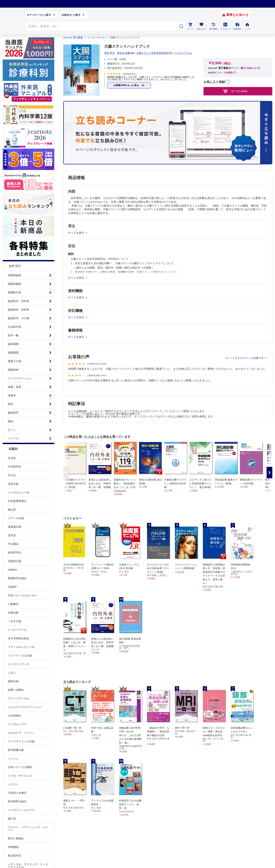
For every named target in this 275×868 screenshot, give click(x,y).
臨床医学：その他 (19, 318)
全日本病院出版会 (19, 638)
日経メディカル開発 (20, 767)
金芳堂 (12, 535)
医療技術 (13, 370)
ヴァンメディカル (19, 698)
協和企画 (13, 681)
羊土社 (12, 475)
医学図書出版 (16, 750)
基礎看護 (13, 353)
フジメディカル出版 (20, 655)
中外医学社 (15, 467)
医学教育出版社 (17, 801)
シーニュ (13, 758)
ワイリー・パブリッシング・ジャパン (28, 829)
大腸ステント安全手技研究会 (152, 53)
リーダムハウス (17, 724)
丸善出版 (13, 613)
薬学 (11, 404)
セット (12, 430)
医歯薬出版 (15, 527)
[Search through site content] (101, 26)
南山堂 (12, 510)
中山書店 (13, 544)
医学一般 (13, 335)
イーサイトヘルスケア (21, 810)
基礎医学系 (15, 292)
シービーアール (17, 630)
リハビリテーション (20, 378)
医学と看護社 (16, 838)
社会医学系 (15, 327)
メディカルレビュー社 (21, 647)
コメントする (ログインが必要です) (245, 358)
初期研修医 (15, 275)
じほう (12, 673)
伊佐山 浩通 (124, 53)
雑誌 (11, 421)
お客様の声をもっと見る (126, 85)
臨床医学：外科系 (19, 310)
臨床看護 (13, 344)
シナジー (13, 784)
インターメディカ (19, 664)
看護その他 (15, 361)
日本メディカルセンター (23, 595)
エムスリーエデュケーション (25, 707)
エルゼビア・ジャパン (21, 733)
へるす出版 (15, 621)
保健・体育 (15, 387)
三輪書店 (13, 604)
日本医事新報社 (17, 501)
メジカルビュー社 (19, 492)
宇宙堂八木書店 (17, 793)
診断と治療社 (16, 690)
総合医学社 (15, 552)
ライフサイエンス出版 (21, 741)
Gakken (12, 570)
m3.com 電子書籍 (73, 37)
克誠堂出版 (15, 561)
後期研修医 (15, 284)
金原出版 (13, 484)
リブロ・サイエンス (20, 776)
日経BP (12, 587)
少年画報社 (15, 716)
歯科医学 (13, 413)
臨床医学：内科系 (19, 301)
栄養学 (12, 395)
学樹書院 (13, 847)
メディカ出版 (16, 518)
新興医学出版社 (17, 578)
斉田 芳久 (110, 53)
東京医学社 (15, 856)
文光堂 (12, 458)
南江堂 (12, 819)
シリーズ (13, 438)
